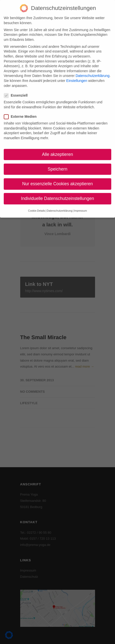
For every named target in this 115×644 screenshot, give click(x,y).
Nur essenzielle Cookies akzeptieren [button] (57, 179)
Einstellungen (77, 76)
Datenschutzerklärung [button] (60, 206)
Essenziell (18, 91)
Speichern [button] (57, 164)
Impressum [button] (80, 206)
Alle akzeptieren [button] (57, 149)
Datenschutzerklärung (93, 71)
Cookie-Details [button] (37, 206)
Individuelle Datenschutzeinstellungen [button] (57, 194)
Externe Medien (22, 112)
